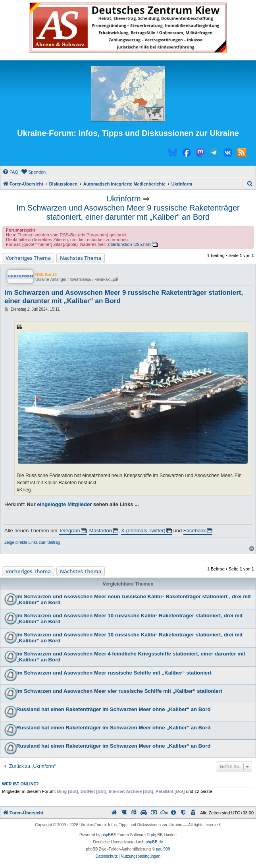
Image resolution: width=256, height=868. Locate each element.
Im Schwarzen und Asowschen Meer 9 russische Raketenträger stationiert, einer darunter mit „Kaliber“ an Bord (128, 212)
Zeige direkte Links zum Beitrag (32, 542)
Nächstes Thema (81, 258)
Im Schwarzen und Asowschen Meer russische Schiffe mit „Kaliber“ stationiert (114, 673)
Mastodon (101, 531)
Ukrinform (124, 199)
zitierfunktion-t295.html (130, 244)
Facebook (195, 531)
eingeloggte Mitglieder (64, 504)
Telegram (69, 531)
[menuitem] (10, 172)
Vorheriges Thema (28, 258)
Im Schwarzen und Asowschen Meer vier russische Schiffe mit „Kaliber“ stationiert (119, 691)
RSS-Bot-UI (46, 275)
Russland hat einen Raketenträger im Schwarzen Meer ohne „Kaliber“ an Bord (114, 709)
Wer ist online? (20, 784)
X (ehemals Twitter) (143, 531)
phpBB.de (154, 842)
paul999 (163, 849)
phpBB (108, 835)
